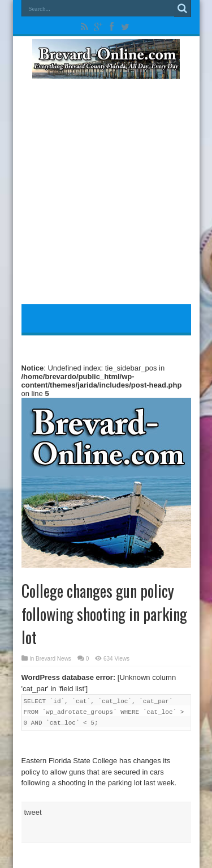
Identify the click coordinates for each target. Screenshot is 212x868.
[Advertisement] (106, 195)
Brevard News (53, 659)
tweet (33, 812)
